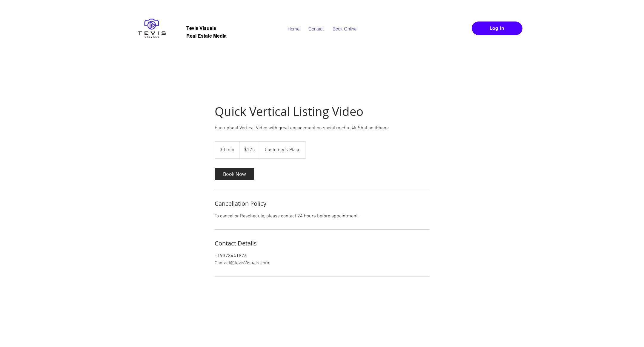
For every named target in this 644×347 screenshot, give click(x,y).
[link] (234, 174)
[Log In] (497, 28)
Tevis (193, 28)
